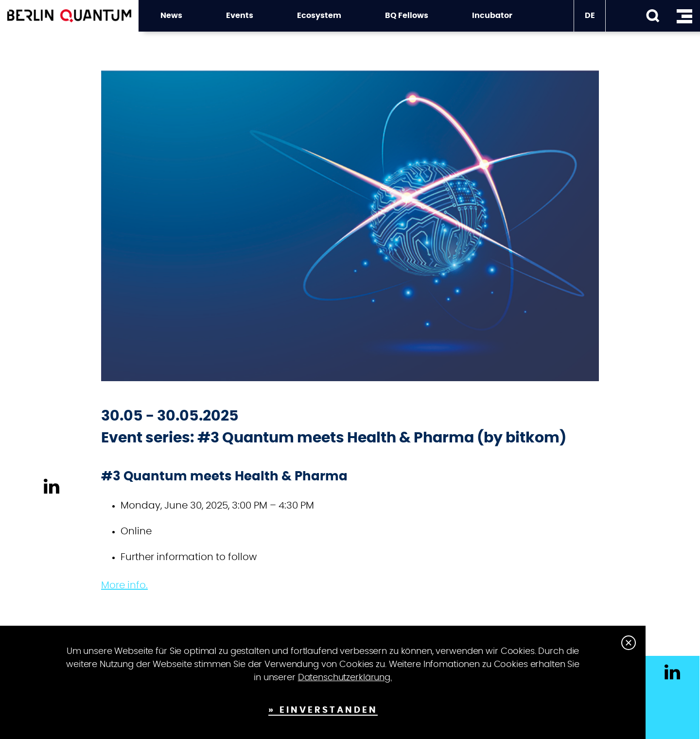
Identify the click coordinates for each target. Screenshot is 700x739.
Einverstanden (329, 710)
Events (240, 16)
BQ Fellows (407, 16)
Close (629, 643)
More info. (124, 585)
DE (590, 16)
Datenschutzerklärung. (345, 678)
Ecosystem (319, 16)
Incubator (492, 16)
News (171, 16)
